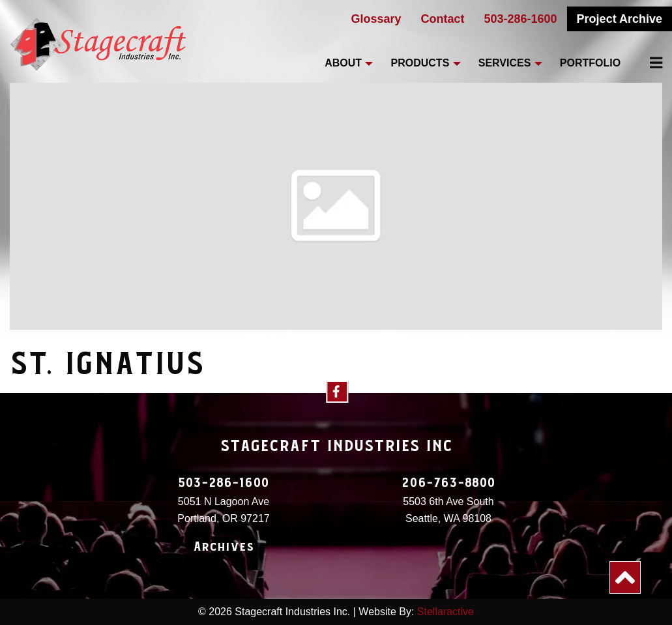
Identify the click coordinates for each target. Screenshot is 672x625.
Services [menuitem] (505, 63)
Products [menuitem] (420, 63)
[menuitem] (649, 63)
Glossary (376, 19)
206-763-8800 (448, 483)
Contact (443, 19)
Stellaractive (446, 612)
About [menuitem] (343, 63)
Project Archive (620, 19)
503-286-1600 (521, 19)
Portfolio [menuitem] (590, 63)
